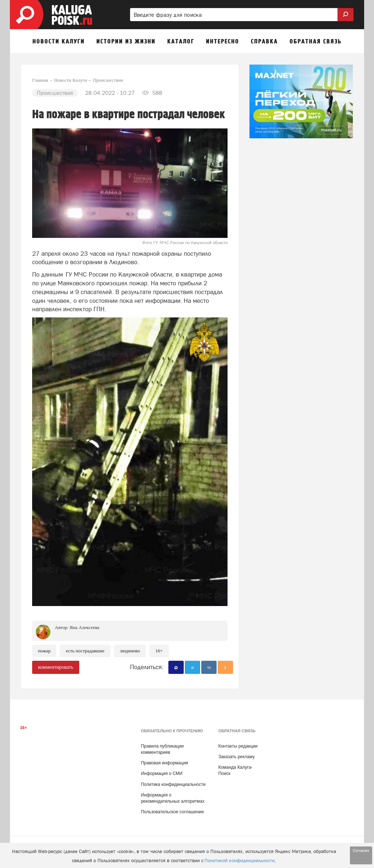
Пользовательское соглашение (173, 812)
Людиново (130, 651)
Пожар (44, 651)
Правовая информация (165, 763)
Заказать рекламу (237, 757)
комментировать (56, 667)
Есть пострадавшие (85, 651)
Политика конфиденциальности (173, 784)
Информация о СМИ (162, 774)
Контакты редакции (238, 746)
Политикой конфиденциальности (240, 861)
